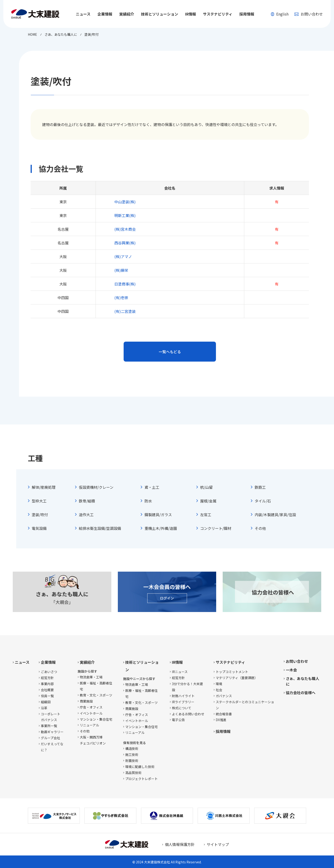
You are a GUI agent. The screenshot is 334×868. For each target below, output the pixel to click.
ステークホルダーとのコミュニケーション (245, 705)
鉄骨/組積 (87, 501)
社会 (219, 690)
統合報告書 (224, 714)
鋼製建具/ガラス (158, 515)
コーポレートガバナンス (51, 717)
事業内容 (47, 684)
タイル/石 (263, 501)
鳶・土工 (152, 487)
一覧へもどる (170, 352)
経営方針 (47, 678)
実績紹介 (87, 662)
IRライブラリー (183, 702)
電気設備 (39, 528)
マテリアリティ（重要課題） (237, 678)
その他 (260, 528)
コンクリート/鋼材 (216, 528)
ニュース (83, 14)
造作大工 (86, 515)
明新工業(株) (125, 215)
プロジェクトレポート (141, 779)
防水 (148, 501)
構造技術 (132, 748)
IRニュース (180, 672)
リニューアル (89, 725)
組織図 (46, 702)
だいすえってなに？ (52, 747)
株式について (182, 708)
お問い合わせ (309, 14)
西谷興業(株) (125, 243)
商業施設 (86, 701)
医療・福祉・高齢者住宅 (96, 686)
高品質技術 (133, 773)
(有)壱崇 (121, 298)
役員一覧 (47, 696)
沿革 (44, 708)
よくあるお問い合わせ (188, 714)
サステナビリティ (230, 662)
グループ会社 (50, 738)
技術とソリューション (142, 666)
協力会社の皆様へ (301, 693)
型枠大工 (39, 501)
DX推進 (221, 720)
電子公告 (178, 720)
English (279, 14)
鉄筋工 (260, 487)
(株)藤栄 (121, 270)
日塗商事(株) (125, 284)
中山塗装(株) (125, 202)
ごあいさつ (49, 672)
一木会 (291, 670)
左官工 (206, 515)
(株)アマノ (123, 256)
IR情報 (177, 662)
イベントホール (91, 713)
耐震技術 (132, 761)
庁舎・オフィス (91, 707)
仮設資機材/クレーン (96, 487)
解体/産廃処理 (44, 487)
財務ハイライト (183, 696)
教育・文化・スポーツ (96, 695)
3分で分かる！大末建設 (187, 687)
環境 (219, 684)
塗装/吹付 (40, 515)
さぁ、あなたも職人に (302, 681)
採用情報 (247, 14)
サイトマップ (218, 844)
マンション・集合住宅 (96, 719)
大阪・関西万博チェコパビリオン (93, 740)
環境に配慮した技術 (140, 767)
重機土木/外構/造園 (161, 528)
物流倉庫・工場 (91, 677)
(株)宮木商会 (125, 229)
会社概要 (47, 690)
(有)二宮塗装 (125, 311)
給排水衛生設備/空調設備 (100, 528)
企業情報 (48, 662)
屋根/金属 (208, 501)
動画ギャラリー (52, 732)
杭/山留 (206, 487)
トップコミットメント (232, 672)
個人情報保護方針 (180, 844)
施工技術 (132, 755)
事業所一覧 (49, 726)
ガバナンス (224, 696)
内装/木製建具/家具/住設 (275, 515)
